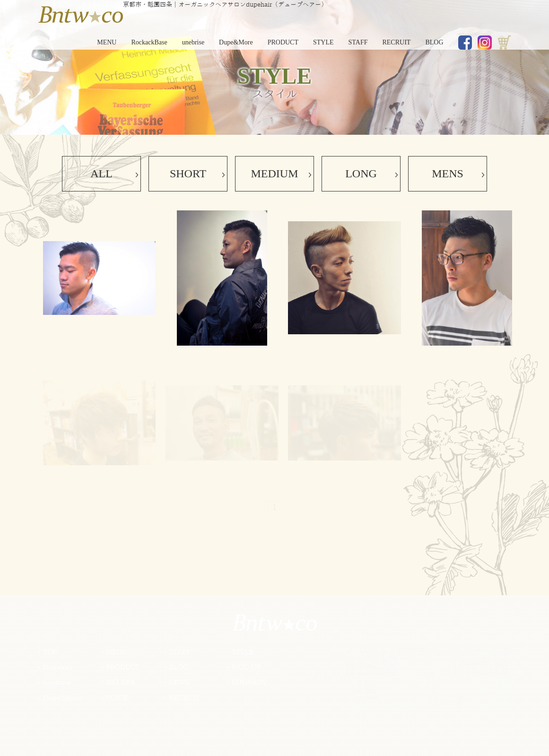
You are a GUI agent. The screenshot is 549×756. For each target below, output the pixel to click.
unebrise (193, 42)
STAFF (358, 42)
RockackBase (149, 42)
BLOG (434, 42)
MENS (448, 174)
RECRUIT (396, 42)
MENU (107, 42)
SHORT (188, 174)
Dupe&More (236, 42)
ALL (101, 174)
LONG (361, 174)
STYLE (323, 42)
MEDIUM (275, 174)
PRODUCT (283, 42)
